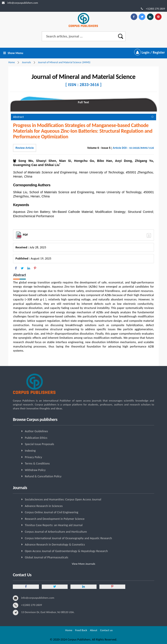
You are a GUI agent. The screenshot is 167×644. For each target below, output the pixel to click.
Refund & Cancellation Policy (43, 476)
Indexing (30, 451)
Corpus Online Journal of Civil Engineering (52, 512)
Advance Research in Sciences (44, 506)
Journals (27, 62)
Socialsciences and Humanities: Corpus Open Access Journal (63, 499)
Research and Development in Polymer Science (55, 519)
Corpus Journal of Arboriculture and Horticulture (56, 532)
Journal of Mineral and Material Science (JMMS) (64, 62)
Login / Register (149, 52)
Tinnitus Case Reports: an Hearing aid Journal (54, 525)
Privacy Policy (33, 457)
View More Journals (83, 564)
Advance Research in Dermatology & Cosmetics (55, 545)
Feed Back (81, 630)
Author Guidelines (36, 431)
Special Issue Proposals (39, 444)
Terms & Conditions (37, 464)
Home (12, 62)
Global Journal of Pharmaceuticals (47, 557)
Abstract (18, 117)
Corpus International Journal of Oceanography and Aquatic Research (68, 538)
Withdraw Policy (35, 470)
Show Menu (13, 53)
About (94, 630)
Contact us (106, 630)
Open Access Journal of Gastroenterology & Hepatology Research (66, 551)
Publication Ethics (36, 438)
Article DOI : (133, 148)
